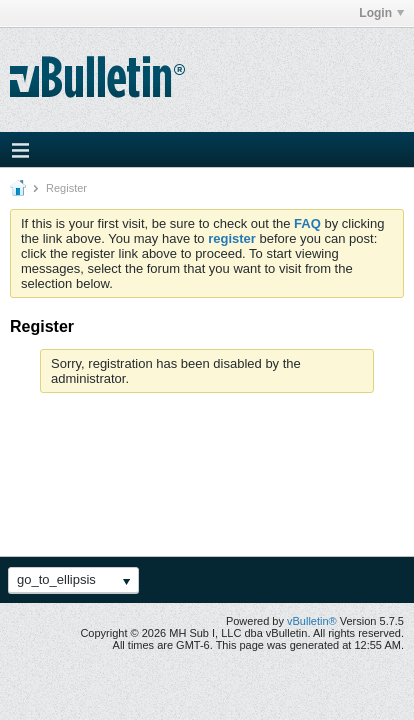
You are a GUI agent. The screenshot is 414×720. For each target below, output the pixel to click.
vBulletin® (312, 621)
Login (381, 13)
